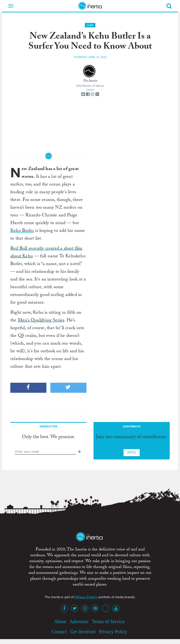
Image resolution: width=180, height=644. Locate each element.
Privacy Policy (113, 632)
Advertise (79, 622)
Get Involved (83, 632)
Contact (59, 632)
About (60, 622)
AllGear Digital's (86, 597)
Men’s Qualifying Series (41, 321)
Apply (132, 453)
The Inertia (90, 81)
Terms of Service (108, 622)
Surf (90, 25)
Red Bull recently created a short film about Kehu (46, 253)
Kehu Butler (22, 231)
